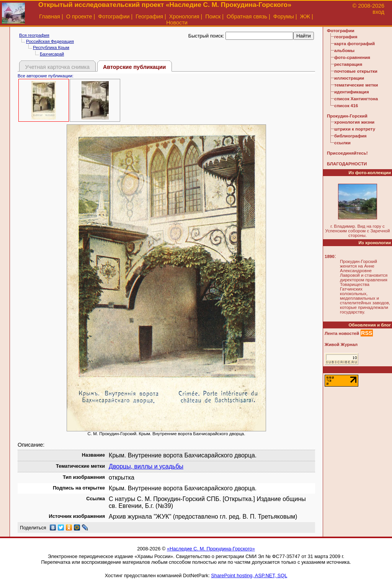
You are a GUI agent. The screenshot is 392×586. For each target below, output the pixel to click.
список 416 (346, 106)
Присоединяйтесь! (347, 153)
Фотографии (114, 16)
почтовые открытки (356, 71)
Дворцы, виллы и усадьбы (146, 466)
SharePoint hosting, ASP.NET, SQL (249, 575)
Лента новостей (342, 333)
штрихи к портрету (355, 129)
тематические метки (356, 85)
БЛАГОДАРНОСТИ (347, 164)
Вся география (34, 35)
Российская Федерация (50, 41)
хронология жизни (354, 122)
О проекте (79, 16)
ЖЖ (305, 16)
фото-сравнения (352, 57)
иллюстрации (349, 78)
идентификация (352, 92)
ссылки (342, 143)
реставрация (348, 64)
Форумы (284, 16)
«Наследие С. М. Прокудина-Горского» (211, 549)
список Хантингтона (356, 99)
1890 (330, 256)
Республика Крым (51, 47)
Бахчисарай (52, 54)
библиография (350, 136)
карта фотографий (354, 44)
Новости (177, 23)
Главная (50, 16)
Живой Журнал (341, 344)
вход (378, 12)
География (149, 16)
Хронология (184, 16)
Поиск (213, 16)
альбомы (344, 51)
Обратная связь (247, 16)
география (346, 37)
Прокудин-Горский (347, 116)
